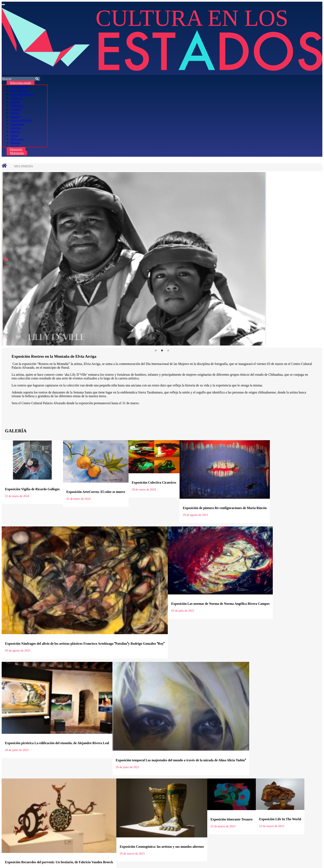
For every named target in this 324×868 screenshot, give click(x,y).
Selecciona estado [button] (21, 83)
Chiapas (15, 102)
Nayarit (15, 146)
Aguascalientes (19, 87)
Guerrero (16, 128)
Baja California (19, 91)
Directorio (16, 149)
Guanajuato (17, 124)
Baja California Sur (22, 94)
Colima (15, 113)
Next (318, 259)
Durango (15, 117)
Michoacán (17, 139)
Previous (6, 259)
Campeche (17, 98)
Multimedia (17, 153)
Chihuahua (17, 105)
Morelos (15, 143)
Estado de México (21, 120)
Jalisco (14, 135)
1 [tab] (156, 351)
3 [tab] (168, 351)
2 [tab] (162, 351)
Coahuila (16, 109)
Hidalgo (15, 132)
